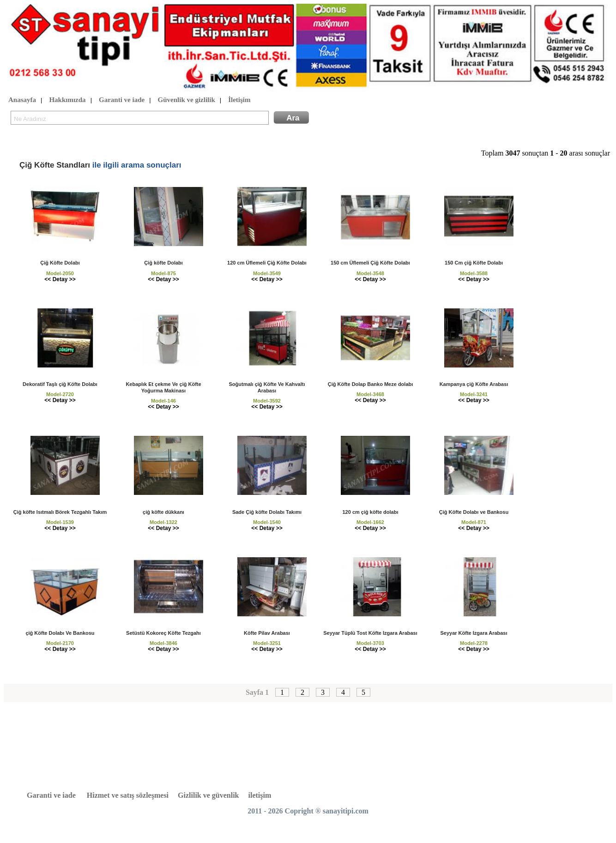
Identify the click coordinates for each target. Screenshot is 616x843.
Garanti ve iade (122, 100)
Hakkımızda (67, 100)
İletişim (239, 100)
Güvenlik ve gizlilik (187, 100)
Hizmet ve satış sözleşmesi (128, 795)
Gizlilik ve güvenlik (208, 795)
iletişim (260, 795)
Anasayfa (22, 100)
